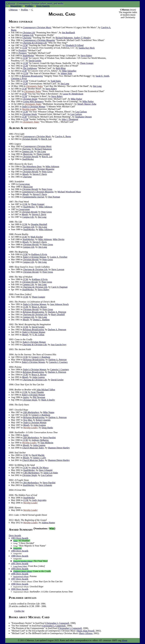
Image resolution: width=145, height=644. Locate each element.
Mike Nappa (49, 412)
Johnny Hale (66, 73)
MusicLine (28, 154)
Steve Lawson (58, 269)
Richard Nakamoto (64, 38)
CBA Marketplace (31, 412)
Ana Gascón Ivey (59, 345)
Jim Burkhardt (68, 33)
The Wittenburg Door (32, 166)
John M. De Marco (40, 468)
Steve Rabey (86, 55)
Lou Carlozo (81, 112)
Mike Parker (76, 99)
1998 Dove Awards (20, 584)
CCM (25, 45)
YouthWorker (28, 55)
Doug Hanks (47, 428)
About (124, 640)
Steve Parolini (49, 438)
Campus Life (28, 35)
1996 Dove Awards (20, 574)
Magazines (16, 6)
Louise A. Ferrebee (59, 257)
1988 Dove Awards (20, 556)
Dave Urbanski (46, 470)
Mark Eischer (37, 237)
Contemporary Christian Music (37, 27)
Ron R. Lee (46, 139)
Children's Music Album (23, 571)
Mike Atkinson (52, 166)
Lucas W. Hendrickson (73, 94)
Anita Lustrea (38, 377)
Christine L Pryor (19, 78)
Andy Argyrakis (39, 500)
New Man (28, 420)
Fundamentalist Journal (33, 197)
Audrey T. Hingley (82, 38)
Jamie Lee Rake (51, 473)
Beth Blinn (61, 68)
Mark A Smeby (48, 400)
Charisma (27, 38)
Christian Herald (29, 139)
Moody (25, 174)
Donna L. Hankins (41, 320)
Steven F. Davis (40, 174)
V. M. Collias (38, 335)
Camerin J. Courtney (58, 362)
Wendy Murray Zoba (87, 104)
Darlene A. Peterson (57, 312)
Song (15, 541)
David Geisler (35, 61)
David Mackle (38, 455)
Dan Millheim (47, 443)
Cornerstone (24, 184)
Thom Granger (87, 63)
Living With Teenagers (33, 101)
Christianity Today (34, 86)
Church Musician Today (33, 448)
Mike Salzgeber (69, 71)
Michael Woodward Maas (69, 192)
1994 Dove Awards (20, 569)
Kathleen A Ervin (39, 254)
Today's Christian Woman (34, 107)
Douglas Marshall (39, 224)
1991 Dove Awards (20, 564)
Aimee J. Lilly (40, 458)
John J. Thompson (70, 119)
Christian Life (29, 33)
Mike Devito (59, 239)
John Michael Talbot (46, 390)
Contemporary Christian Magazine (39, 40)
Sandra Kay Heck (87, 48)
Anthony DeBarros (40, 440)
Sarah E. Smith (102, 76)
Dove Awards (43, 6)
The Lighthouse (30, 68)
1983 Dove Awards (20, 538)
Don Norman (54, 197)
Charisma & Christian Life (35, 43)
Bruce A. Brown (39, 307)
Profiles (29, 6)
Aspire (26, 397)
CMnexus (11, 3)
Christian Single (30, 99)
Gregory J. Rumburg (41, 357)
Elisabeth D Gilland (75, 45)
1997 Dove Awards (20, 579)
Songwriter (17, 548)
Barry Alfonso (86, 633)
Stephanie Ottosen (83, 117)
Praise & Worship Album (23, 561)
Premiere (23, 50)
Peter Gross (47, 172)
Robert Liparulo (43, 420)
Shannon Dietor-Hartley (59, 448)
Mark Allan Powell (86, 631)
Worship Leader (29, 109)
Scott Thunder (37, 392)
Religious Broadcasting (32, 76)
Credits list (19, 611)
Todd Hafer (56, 81)
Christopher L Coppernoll (57, 623)
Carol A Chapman (59, 287)
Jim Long (65, 84)
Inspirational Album (21, 576)
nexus (13, 10)
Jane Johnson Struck (59, 304)
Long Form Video (20, 566)
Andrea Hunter (48, 523)
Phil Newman (39, 397)
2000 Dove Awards (20, 589)
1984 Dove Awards (20, 551)
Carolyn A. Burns (63, 136)
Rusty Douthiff (58, 314)
